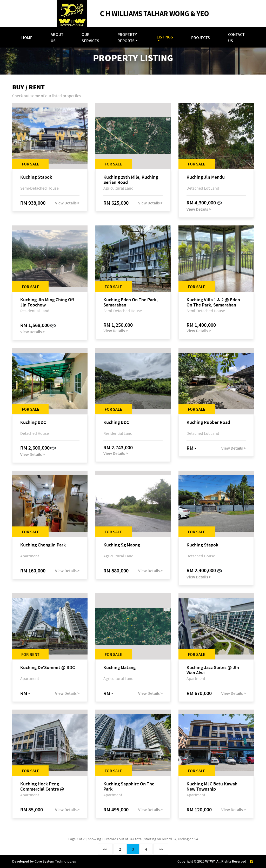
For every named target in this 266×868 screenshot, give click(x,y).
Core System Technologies (55, 861)
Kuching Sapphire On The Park (129, 786)
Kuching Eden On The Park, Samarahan (131, 302)
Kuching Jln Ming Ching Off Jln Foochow (47, 302)
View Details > (67, 203)
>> (161, 849)
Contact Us (236, 37)
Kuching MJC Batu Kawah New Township (212, 786)
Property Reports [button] (127, 37)
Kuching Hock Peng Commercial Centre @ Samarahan (42, 786)
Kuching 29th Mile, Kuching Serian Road (131, 180)
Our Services (90, 37)
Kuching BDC (33, 422)
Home (27, 37)
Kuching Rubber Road (208, 422)
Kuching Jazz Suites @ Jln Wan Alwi (213, 670)
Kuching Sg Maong (122, 545)
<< (105, 849)
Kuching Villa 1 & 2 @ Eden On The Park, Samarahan (213, 302)
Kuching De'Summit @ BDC (48, 668)
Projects (201, 37)
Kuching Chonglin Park (43, 545)
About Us (57, 37)
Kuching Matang (119, 668)
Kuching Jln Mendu (206, 177)
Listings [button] (165, 37)
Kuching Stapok (36, 177)
